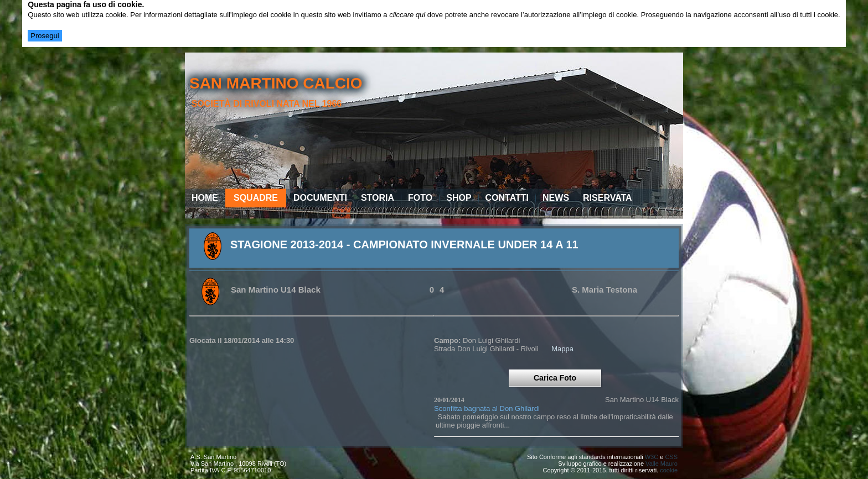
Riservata (608, 198)
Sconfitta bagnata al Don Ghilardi (487, 408)
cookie (669, 470)
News (556, 198)
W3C (652, 457)
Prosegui (45, 36)
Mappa (562, 349)
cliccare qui (407, 15)
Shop (459, 198)
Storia (378, 198)
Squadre (256, 198)
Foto (420, 198)
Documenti (320, 198)
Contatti (507, 198)
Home (205, 198)
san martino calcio (276, 83)
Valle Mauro (662, 464)
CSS (671, 457)
